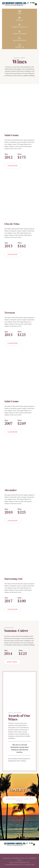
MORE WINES (12, 662)
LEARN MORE (13, 166)
